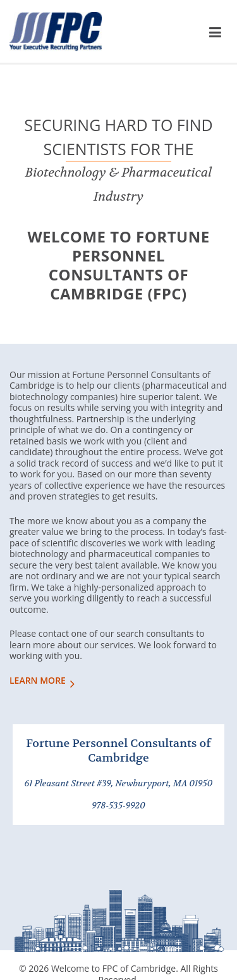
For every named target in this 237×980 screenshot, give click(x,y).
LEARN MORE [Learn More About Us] (38, 681)
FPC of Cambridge (56, 35)
